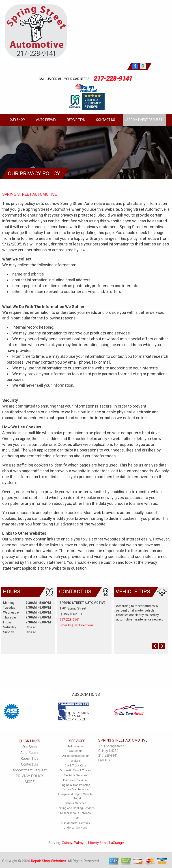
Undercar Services (75, 828)
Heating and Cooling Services (75, 808)
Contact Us (106, 120)
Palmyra (80, 843)
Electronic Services (75, 780)
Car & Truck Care (75, 765)
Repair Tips (76, 120)
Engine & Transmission (75, 785)
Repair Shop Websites (48, 861)
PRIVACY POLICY (29, 776)
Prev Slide (155, 646)
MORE (30, 782)
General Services (75, 803)
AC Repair (75, 751)
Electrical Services (75, 775)
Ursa (104, 843)
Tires (75, 818)
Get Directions (84, 625)
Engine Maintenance (75, 789)
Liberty (93, 843)
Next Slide (162, 646)
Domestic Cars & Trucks (75, 770)
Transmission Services (75, 823)
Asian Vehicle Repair (75, 756)
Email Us (66, 625)
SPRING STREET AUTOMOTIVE (30, 194)
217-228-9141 (113, 78)
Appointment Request (144, 120)
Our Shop (17, 120)
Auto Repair (46, 120)
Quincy (67, 843)
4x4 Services (75, 746)
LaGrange (116, 843)
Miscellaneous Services (75, 813)
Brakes (75, 761)
